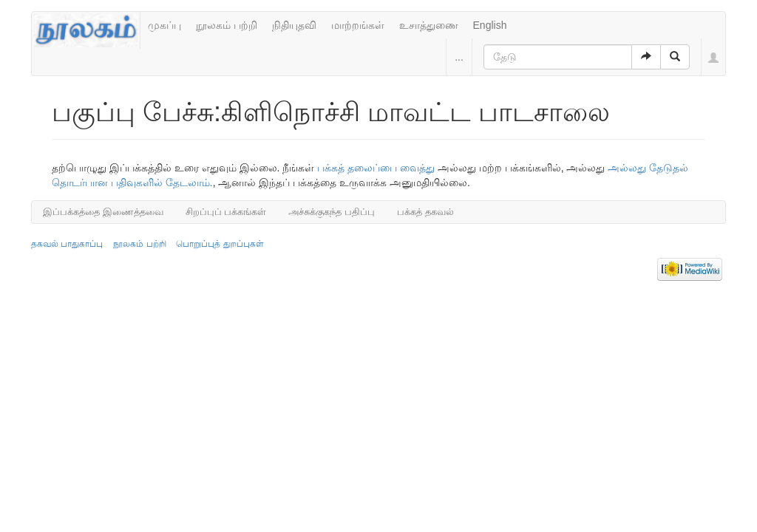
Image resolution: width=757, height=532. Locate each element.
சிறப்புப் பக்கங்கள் (226, 212)
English (490, 25)
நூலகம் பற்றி (227, 25)
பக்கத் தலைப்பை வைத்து (376, 168)
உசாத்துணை (429, 25)
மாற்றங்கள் (358, 25)
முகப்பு (164, 25)
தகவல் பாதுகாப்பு (67, 244)
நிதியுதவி (294, 25)
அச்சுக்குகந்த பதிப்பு (332, 212)
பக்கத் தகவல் (425, 212)
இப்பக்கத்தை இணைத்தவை (103, 212)
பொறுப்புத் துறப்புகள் (220, 244)
